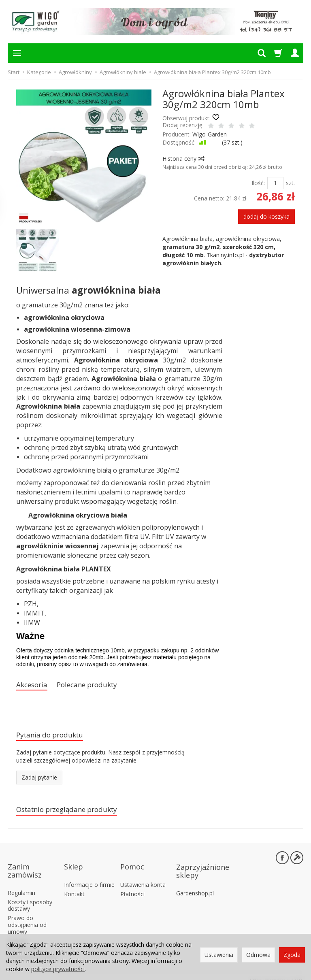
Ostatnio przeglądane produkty (75, 813)
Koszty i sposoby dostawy (30, 897)
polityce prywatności (58, 969)
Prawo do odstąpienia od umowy (27, 916)
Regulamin (21, 884)
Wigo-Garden (210, 134)
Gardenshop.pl (195, 885)
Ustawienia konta (143, 876)
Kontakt (74, 885)
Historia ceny (183, 159)
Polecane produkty (97, 685)
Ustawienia (219, 955)
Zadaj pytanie (39, 781)
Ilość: (258, 183)
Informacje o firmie (89, 876)
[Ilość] (275, 183)
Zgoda (292, 955)
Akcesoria (34, 685)
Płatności (132, 885)
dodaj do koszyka (266, 216)
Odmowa (258, 955)
